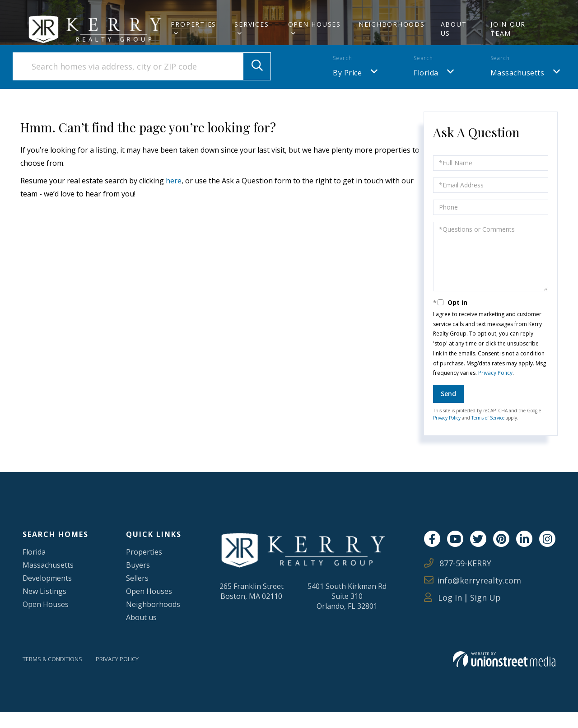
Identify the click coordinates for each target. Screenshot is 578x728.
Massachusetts (517, 89)
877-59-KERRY (458, 579)
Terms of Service (488, 434)
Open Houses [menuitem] (315, 24)
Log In (443, 613)
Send (448, 409)
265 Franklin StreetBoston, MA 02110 (256, 608)
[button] (257, 82)
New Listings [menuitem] (48, 607)
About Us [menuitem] (454, 29)
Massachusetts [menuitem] (52, 580)
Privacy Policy (495, 389)
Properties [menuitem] (194, 24)
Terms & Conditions (58, 675)
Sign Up (485, 613)
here (174, 196)
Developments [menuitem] (51, 593)
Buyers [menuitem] (136, 580)
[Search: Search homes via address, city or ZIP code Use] (142, 82)
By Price (347, 89)
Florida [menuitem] (36, 567)
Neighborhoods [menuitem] (392, 24)
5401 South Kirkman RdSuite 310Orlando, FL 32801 (345, 613)
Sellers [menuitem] (136, 593)
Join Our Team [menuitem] (508, 29)
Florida (426, 89)
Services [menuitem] (252, 24)
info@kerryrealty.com (473, 596)
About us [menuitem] (140, 633)
